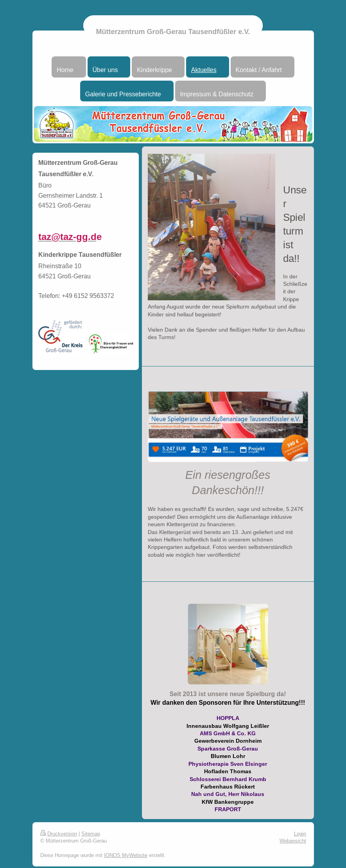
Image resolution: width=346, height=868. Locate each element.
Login (300, 834)
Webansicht (293, 841)
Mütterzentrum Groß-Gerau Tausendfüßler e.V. (173, 32)
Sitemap (91, 834)
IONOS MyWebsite (126, 855)
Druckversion (59, 834)
